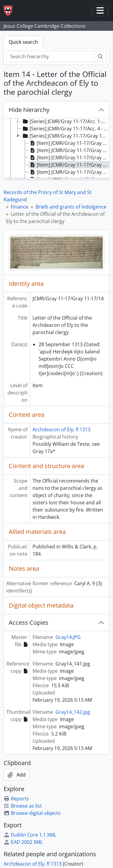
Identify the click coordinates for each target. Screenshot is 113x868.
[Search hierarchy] (50, 56)
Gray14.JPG (68, 637)
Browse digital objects (32, 813)
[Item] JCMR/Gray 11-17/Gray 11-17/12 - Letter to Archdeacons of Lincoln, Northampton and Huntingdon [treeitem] (69, 150)
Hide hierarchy (29, 110)
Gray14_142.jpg (73, 712)
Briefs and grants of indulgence (71, 207)
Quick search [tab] (23, 42)
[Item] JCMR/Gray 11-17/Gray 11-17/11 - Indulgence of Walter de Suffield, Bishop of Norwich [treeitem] (69, 143)
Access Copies (29, 622)
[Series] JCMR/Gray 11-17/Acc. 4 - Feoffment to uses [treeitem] (65, 129)
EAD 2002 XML (23, 842)
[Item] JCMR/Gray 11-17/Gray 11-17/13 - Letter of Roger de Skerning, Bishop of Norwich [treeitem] (69, 158)
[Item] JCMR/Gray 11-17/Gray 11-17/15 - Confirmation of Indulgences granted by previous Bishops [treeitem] (69, 172)
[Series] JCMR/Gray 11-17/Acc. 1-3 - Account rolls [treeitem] (65, 121)
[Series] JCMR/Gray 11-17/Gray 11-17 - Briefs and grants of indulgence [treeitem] (65, 136)
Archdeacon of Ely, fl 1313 (61, 429)
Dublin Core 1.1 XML (30, 835)
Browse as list (23, 806)
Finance (20, 207)
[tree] (56, 148)
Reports (16, 799)
